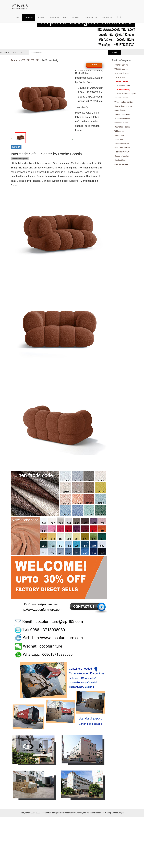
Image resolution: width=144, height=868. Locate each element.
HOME (17, 17)
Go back (94, 65)
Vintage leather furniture (124, 102)
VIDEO (66, 17)
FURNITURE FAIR (91, 17)
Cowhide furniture (121, 164)
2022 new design (124, 85)
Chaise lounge (120, 110)
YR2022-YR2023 (31, 60)
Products (15, 60)
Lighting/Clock (120, 160)
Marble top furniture (122, 119)
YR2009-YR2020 (121, 98)
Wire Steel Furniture (122, 148)
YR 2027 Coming (121, 65)
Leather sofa (119, 135)
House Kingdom (64, 813)
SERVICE (76, 17)
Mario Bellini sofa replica (127, 94)
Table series (119, 131)
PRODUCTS (29, 17)
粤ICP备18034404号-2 (114, 813)
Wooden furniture (121, 123)
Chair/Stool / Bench (122, 127)
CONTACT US (107, 17)
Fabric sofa (119, 139)
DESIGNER (42, 17)
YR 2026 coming (121, 69)
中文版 (119, 17)
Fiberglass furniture (122, 152)
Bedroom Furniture (122, 144)
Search (114, 52)
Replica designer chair (123, 106)
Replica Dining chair (122, 114)
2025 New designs (122, 73)
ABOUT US (55, 17)
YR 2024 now (120, 77)
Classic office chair (122, 156)
